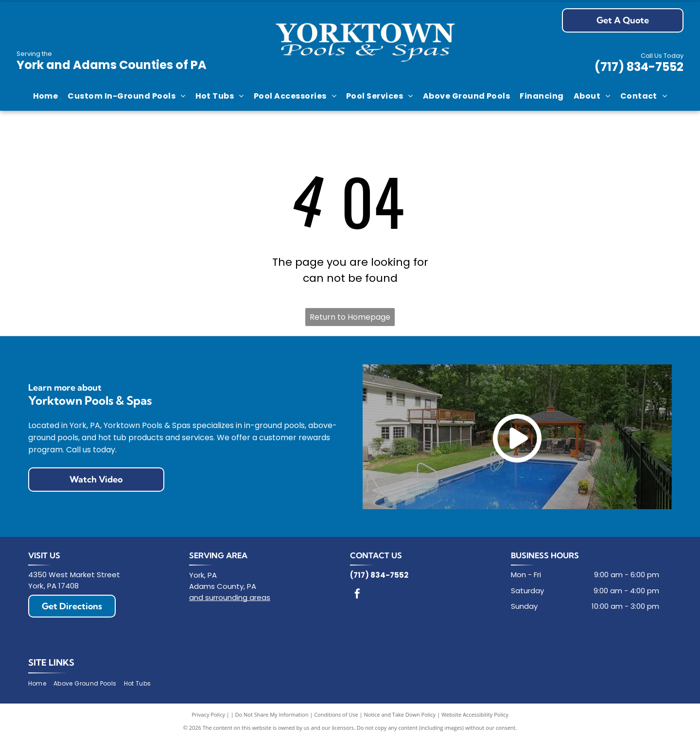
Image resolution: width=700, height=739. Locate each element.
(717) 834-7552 (639, 67)
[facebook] (357, 595)
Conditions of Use (336, 714)
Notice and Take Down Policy (400, 714)
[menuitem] (46, 96)
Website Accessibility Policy (475, 714)
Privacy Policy (208, 714)
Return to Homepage (350, 317)
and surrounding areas (230, 597)
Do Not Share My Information (272, 714)
